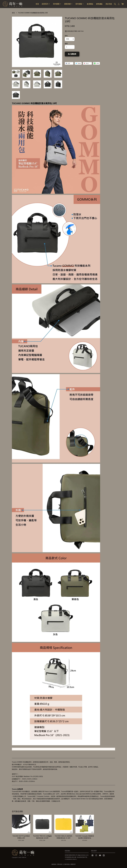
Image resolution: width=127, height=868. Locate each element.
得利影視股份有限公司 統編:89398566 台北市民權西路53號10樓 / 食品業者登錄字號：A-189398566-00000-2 (77, 857)
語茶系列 (46, 4)
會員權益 (90, 4)
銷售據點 (99, 4)
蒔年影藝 (80, 4)
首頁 (37, 4)
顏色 (66, 36)
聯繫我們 (73, 864)
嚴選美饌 (68, 4)
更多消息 (109, 4)
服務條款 (54, 864)
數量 (66, 44)
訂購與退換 (66, 864)
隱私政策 (60, 864)
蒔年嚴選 (57, 4)
